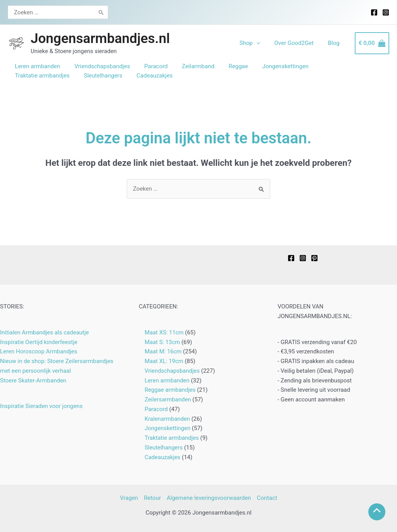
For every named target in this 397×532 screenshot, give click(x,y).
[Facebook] (374, 12)
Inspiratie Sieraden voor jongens (41, 406)
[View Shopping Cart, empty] (372, 43)
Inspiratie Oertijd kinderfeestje (39, 342)
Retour (152, 498)
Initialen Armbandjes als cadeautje (44, 332)
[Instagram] (386, 12)
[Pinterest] (314, 258)
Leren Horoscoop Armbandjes (39, 351)
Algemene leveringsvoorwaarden (209, 498)
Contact (267, 498)
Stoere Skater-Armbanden (33, 380)
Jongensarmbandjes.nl (100, 39)
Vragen (129, 498)
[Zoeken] (97, 12)
